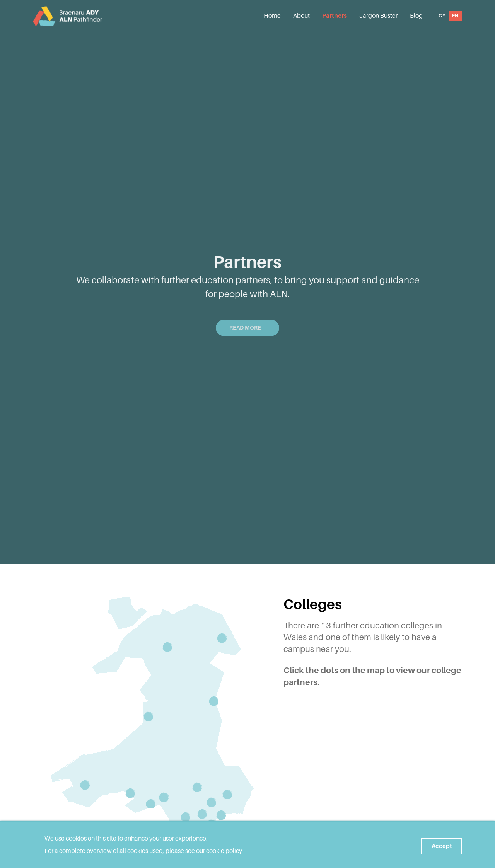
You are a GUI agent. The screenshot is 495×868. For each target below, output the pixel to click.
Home (272, 17)
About (301, 17)
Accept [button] (439, 845)
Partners (335, 17)
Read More (247, 328)
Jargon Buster (378, 17)
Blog (416, 17)
